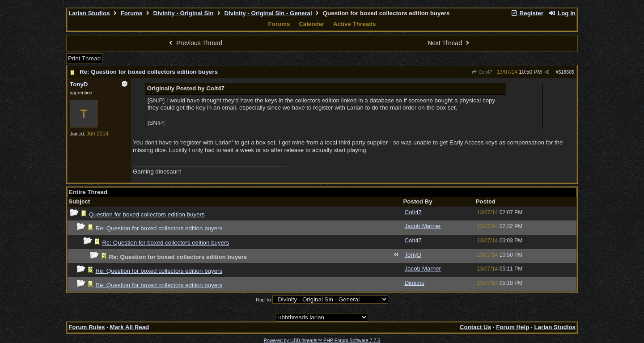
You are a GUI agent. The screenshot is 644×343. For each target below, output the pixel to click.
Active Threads (355, 24)
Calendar (311, 24)
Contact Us (475, 327)
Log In (562, 13)
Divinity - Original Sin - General (268, 13)
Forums (132, 13)
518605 (566, 72)
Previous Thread (195, 43)
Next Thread (449, 43)
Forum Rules (87, 327)
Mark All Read (130, 327)
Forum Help (513, 327)
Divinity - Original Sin (184, 13)
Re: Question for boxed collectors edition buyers (149, 72)
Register (527, 13)
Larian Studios (89, 13)
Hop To (263, 300)
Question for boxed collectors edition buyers (146, 214)
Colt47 (481, 72)
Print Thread (84, 58)
